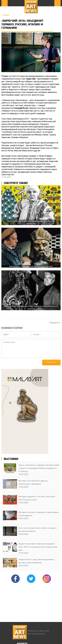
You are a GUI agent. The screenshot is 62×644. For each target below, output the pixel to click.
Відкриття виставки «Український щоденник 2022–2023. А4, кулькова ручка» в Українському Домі (38, 547)
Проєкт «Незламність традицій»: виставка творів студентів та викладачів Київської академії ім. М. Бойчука (39, 468)
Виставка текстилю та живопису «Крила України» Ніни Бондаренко (39, 514)
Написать (51, 362)
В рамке (6, 15)
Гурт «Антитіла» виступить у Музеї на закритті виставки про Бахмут (38, 530)
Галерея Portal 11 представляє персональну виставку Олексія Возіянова (36, 561)
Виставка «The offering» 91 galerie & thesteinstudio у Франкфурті (33, 482)
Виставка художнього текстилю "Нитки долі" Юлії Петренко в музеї (37, 498)
